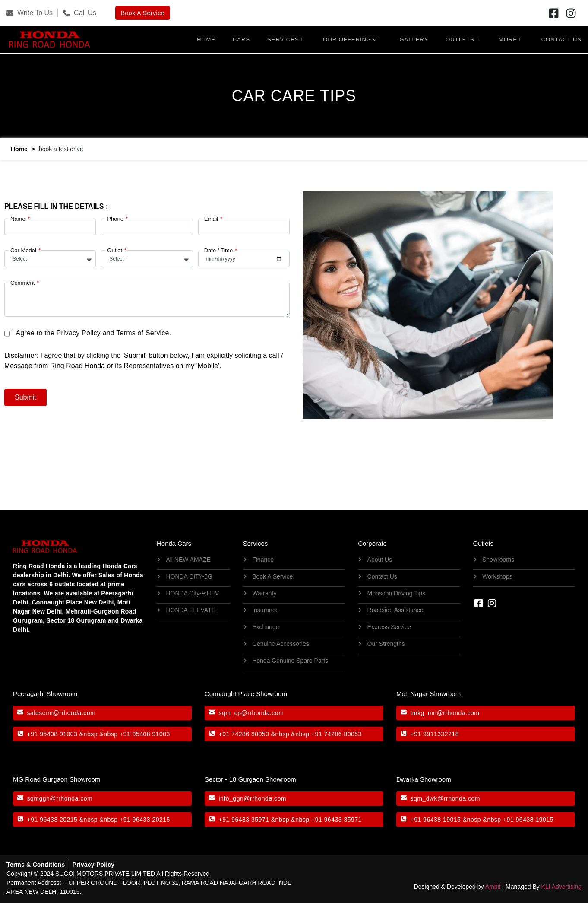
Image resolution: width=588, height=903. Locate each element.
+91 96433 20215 (52, 818)
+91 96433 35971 (244, 818)
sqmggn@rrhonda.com (60, 797)
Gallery (414, 39)
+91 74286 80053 (244, 733)
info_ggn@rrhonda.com (252, 797)
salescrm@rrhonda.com (62, 712)
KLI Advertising (561, 885)
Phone (115, 218)
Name (18, 218)
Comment (22, 282)
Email (211, 218)
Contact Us (561, 39)
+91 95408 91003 (52, 733)
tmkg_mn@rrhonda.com (445, 712)
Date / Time (218, 250)
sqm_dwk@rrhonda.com (445, 797)
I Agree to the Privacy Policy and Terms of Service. (92, 332)
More (510, 39)
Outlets (462, 39)
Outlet (115, 250)
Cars (241, 39)
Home (206, 39)
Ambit (493, 885)
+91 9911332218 (435, 733)
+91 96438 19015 (435, 818)
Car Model (23, 250)
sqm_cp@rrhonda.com (251, 712)
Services (285, 39)
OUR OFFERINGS (351, 39)
